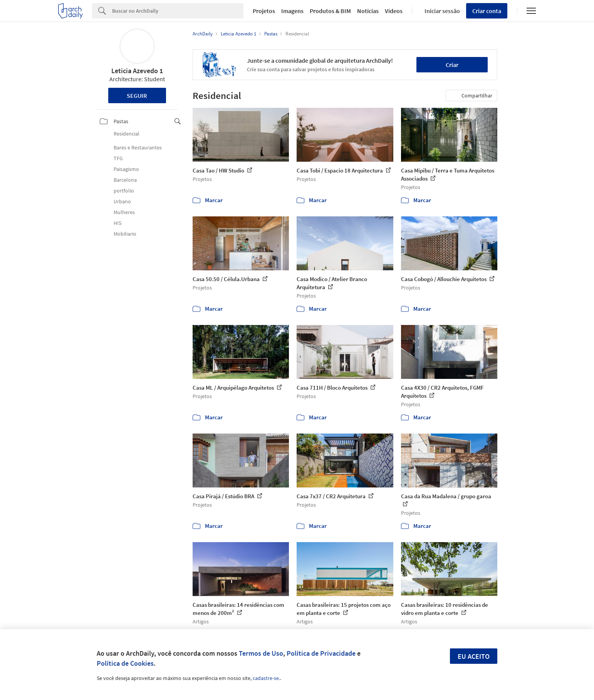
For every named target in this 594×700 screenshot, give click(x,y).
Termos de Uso (261, 653)
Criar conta (487, 11)
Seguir (137, 95)
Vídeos (394, 11)
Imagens (292, 11)
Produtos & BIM (330, 11)
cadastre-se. (266, 678)
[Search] (178, 11)
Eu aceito (474, 656)
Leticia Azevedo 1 (137, 71)
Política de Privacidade (321, 653)
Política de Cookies (125, 663)
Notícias (368, 11)
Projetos (264, 11)
